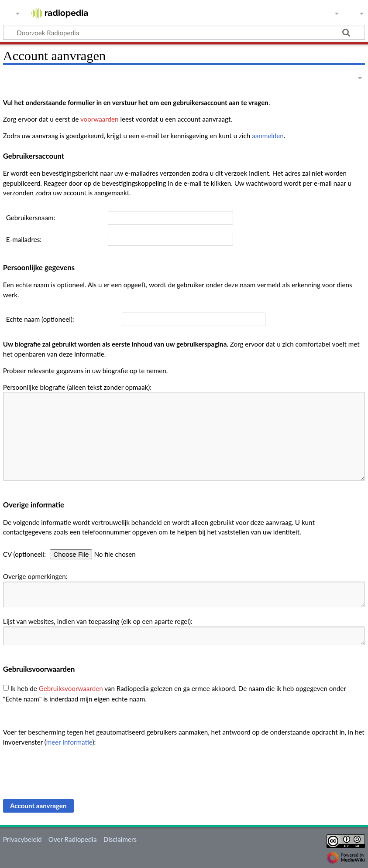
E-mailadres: (24, 239)
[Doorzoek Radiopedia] (184, 32)
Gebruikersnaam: (31, 218)
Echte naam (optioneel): (40, 319)
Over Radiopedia (73, 839)
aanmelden (268, 136)
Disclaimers (120, 839)
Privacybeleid (22, 839)
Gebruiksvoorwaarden (71, 688)
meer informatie (69, 742)
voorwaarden (100, 119)
